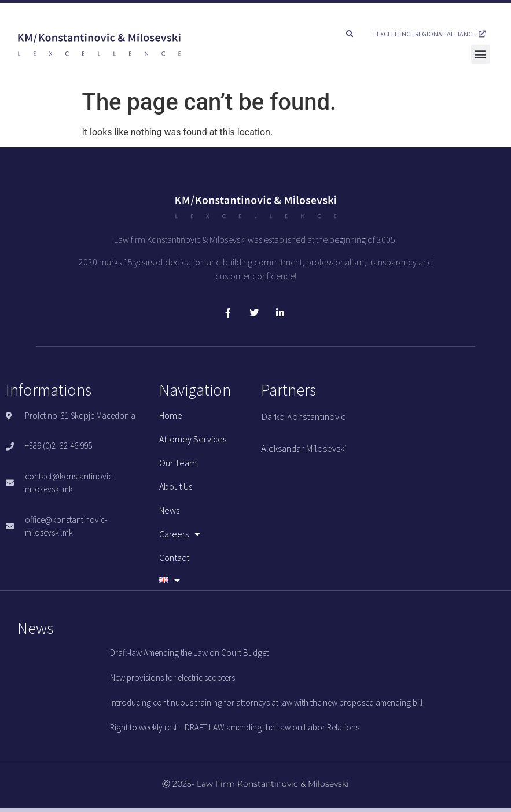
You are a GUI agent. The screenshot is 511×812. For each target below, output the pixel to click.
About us (176, 486)
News (169, 510)
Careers (180, 534)
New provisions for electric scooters (172, 678)
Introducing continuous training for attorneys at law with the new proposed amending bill (266, 702)
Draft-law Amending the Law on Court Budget (189, 653)
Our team (178, 463)
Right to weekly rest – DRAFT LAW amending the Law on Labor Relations (235, 727)
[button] (350, 34)
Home (171, 415)
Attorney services (193, 439)
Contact (174, 558)
